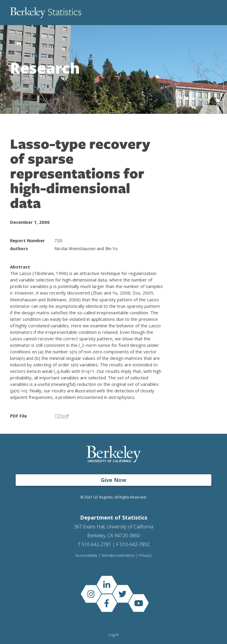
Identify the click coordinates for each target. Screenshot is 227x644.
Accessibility (86, 556)
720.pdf (62, 416)
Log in (114, 635)
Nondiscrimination (118, 556)
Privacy (146, 556)
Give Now (113, 480)
